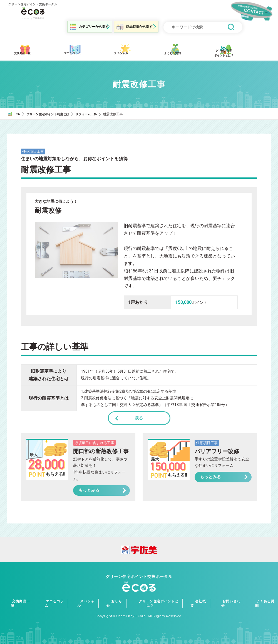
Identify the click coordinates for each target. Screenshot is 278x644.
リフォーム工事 (92, 111)
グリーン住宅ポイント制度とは (51, 111)
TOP (18, 111)
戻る (139, 415)
